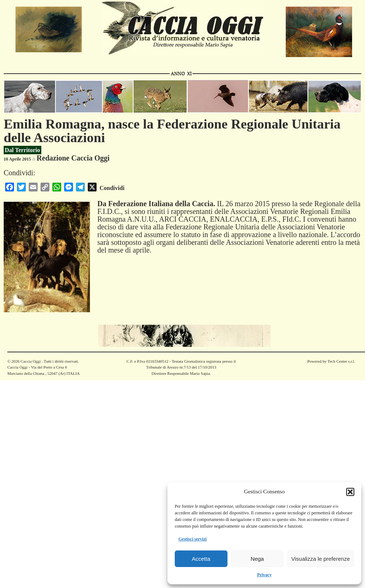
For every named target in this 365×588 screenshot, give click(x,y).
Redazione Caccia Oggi (73, 158)
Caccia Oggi (31, 361)
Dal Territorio (22, 150)
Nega (257, 559)
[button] (350, 492)
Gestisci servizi (192, 539)
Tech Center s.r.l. (341, 361)
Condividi (112, 188)
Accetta (201, 559)
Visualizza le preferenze (321, 559)
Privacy (264, 575)
